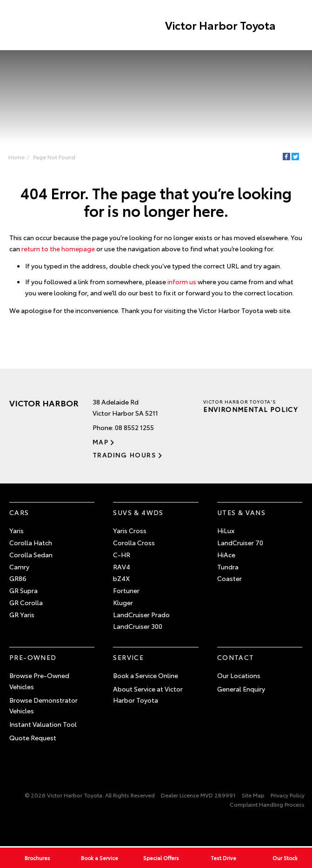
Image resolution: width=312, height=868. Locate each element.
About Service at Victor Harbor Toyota (148, 695)
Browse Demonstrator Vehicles (43, 705)
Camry (19, 567)
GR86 (18, 579)
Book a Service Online (146, 676)
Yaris (17, 531)
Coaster (229, 579)
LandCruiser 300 (138, 627)
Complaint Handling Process (267, 805)
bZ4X (121, 579)
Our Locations (239, 676)
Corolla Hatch (31, 543)
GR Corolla (26, 603)
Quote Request (33, 738)
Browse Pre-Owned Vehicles (39, 681)
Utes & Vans (241, 513)
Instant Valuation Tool (43, 724)
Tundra (228, 567)
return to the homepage (58, 248)
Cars (19, 513)
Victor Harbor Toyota (220, 25)
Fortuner (126, 591)
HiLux (226, 531)
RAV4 (122, 567)
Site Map (253, 795)
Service (128, 658)
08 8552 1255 (134, 428)
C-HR (122, 555)
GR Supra (23, 591)
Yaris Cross (130, 531)
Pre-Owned (33, 658)
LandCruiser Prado (141, 614)
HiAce (226, 555)
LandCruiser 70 (240, 543)
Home (17, 157)
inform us (182, 282)
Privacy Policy (288, 795)
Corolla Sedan (31, 555)
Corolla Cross (134, 543)
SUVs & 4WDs (138, 513)
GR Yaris (22, 614)
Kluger (123, 603)
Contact (236, 658)
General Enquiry (241, 689)
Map (100, 442)
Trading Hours (124, 455)
